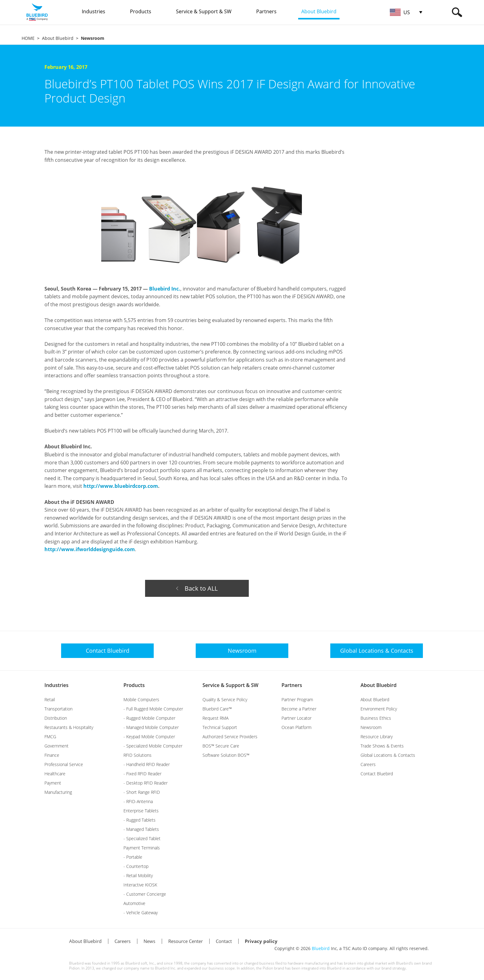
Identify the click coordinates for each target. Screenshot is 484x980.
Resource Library (377, 737)
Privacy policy (261, 941)
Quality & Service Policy (225, 699)
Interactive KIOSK (140, 885)
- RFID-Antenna (138, 801)
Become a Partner (299, 709)
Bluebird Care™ (217, 709)
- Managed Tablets (141, 829)
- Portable (133, 857)
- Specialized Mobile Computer (153, 746)
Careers (368, 764)
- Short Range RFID (142, 792)
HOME (28, 38)
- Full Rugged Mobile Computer (153, 709)
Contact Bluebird (377, 774)
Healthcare (55, 774)
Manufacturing (58, 792)
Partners (292, 685)
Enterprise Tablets (141, 811)
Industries (56, 685)
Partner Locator (296, 718)
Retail (50, 699)
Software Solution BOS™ (226, 755)
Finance (52, 755)
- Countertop (136, 866)
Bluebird (321, 948)
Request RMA (215, 718)
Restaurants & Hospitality (69, 727)
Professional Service (64, 764)
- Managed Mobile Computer (151, 727)
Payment (53, 783)
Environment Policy (379, 709)
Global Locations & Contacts (388, 755)
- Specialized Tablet (142, 838)
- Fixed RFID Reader (142, 774)
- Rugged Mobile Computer (149, 718)
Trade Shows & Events (382, 746)
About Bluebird (58, 38)
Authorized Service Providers (230, 737)
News (149, 941)
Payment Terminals (142, 848)
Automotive (134, 903)
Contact (224, 941)
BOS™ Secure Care (221, 746)
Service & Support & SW (230, 685)
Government (56, 746)
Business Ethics (376, 718)
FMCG (50, 737)
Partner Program (297, 699)
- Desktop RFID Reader (146, 783)
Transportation (58, 709)
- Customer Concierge (145, 894)
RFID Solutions (138, 755)
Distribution (56, 718)
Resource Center (186, 941)
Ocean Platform (296, 727)
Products (134, 685)
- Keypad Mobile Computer (149, 737)
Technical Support (220, 727)
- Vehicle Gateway (141, 913)
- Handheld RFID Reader (147, 764)
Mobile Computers (141, 699)
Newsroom (371, 727)
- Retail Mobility (138, 875)
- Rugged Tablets (140, 820)
